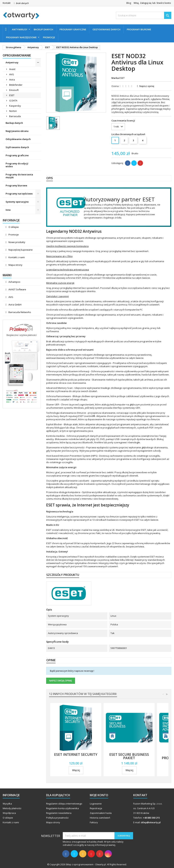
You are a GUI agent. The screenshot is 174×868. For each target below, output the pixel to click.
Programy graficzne (73, 29)
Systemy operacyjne (17, 202)
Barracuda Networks (19, 312)
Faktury (94, 822)
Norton (13, 111)
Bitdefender (16, 85)
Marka (115, 78)
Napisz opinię (147, 86)
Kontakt (7, 3)
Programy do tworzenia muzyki (19, 176)
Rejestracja (96, 808)
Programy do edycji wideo (17, 165)
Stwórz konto (164, 3)
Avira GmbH (15, 305)
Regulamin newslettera (59, 813)
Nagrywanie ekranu (17, 131)
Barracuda (15, 116)
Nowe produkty (17, 242)
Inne (8, 210)
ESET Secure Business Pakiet (129, 756)
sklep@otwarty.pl (151, 822)
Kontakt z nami (16, 257)
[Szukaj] (144, 15)
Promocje (49, 37)
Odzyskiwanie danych (106, 29)
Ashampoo (14, 282)
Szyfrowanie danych (17, 147)
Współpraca (9, 813)
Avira (12, 80)
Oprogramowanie (17, 55)
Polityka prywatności (57, 818)
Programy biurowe (139, 29)
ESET (12, 95)
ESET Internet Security (76, 755)
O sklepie (13, 227)
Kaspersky (15, 106)
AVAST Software (17, 289)
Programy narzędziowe (21, 37)
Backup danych (43, 29)
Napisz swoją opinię (61, 681)
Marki (7, 275)
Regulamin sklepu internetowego (64, 804)
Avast (12, 69)
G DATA (13, 100)
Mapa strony (15, 265)
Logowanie (96, 804)
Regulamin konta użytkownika (62, 808)
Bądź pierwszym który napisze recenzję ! (72, 671)
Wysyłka (7, 804)
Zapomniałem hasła (101, 813)
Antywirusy (20, 29)
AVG (12, 74)
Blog (129, 3)
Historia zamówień (100, 818)
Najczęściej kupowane (20, 250)
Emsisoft (14, 90)
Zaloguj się (146, 3)
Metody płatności (12, 808)
